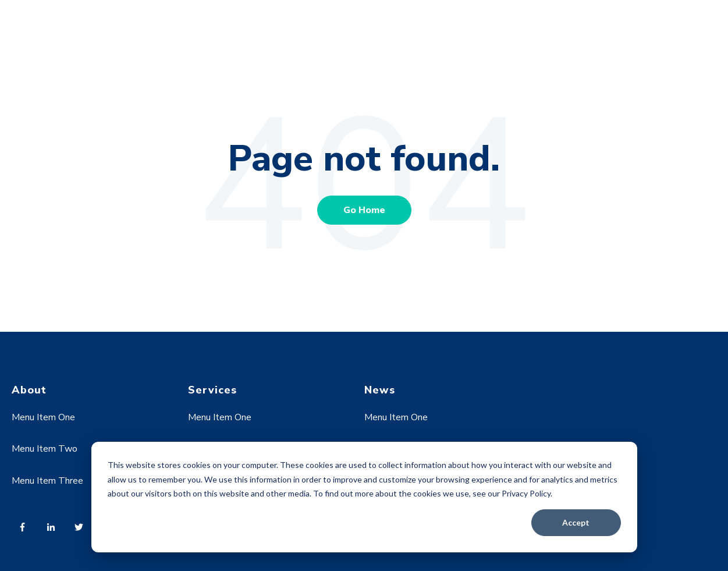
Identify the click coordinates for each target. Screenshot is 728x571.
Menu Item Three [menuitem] (47, 481)
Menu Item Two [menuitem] (45, 449)
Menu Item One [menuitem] (43, 417)
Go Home (364, 210)
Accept (576, 522)
